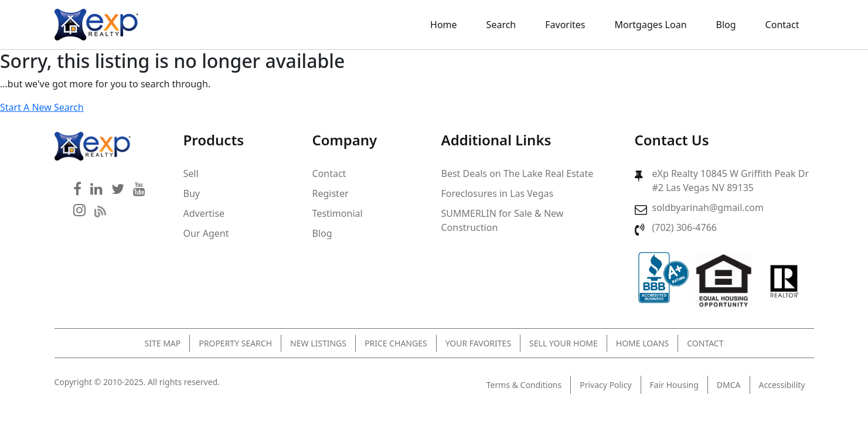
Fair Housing (674, 385)
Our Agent (206, 233)
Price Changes (396, 343)
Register (331, 193)
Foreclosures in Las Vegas (498, 193)
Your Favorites (478, 343)
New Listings (318, 343)
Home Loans (642, 343)
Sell (191, 173)
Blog (726, 25)
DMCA (729, 385)
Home (444, 25)
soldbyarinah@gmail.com (708, 207)
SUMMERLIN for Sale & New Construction (503, 220)
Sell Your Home (564, 343)
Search (501, 25)
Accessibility (782, 385)
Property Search (235, 343)
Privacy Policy (605, 385)
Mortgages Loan (651, 25)
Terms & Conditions (524, 385)
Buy (192, 193)
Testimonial (338, 213)
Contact (782, 25)
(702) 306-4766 (685, 227)
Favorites (565, 25)
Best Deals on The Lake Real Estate (518, 173)
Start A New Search (42, 107)
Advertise (204, 213)
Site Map (163, 343)
